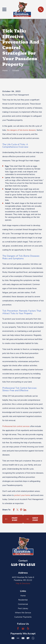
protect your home (22, 495)
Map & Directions (23, 583)
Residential (23, 600)
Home (23, 596)
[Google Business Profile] (23, 628)
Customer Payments (23, 617)
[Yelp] (28, 628)
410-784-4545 (23, 565)
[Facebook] (18, 628)
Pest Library (23, 608)
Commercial (23, 604)
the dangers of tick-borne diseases (21, 130)
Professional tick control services (16, 426)
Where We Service (23, 613)
